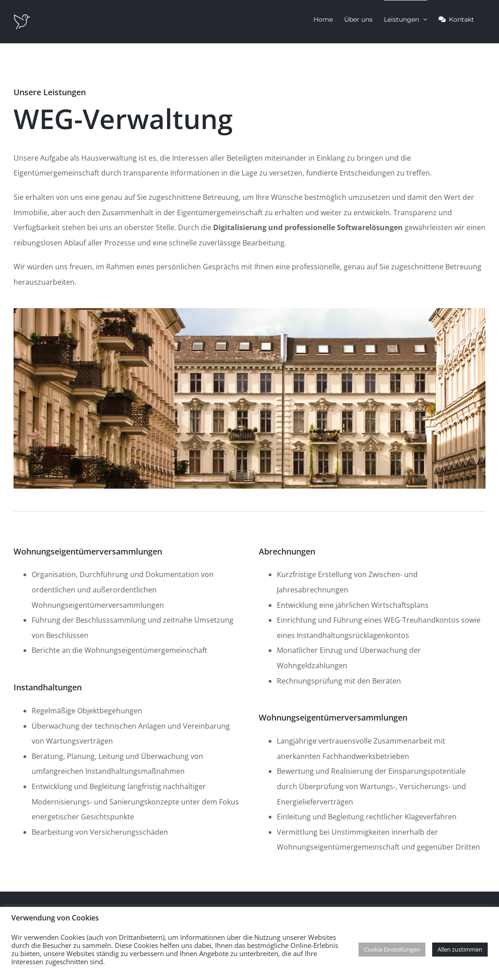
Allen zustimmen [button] (460, 949)
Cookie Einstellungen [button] (392, 949)
